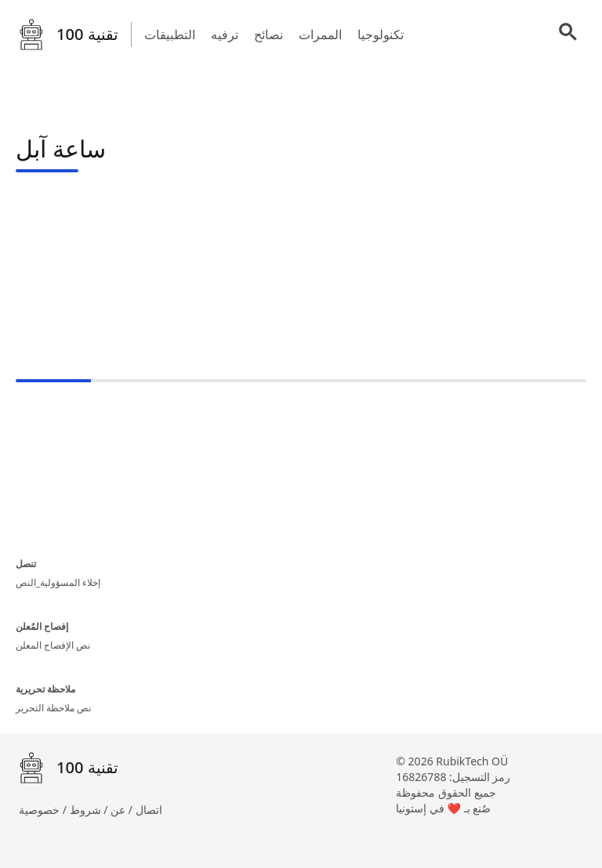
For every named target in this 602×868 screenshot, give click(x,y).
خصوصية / (44, 810)
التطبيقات (170, 34)
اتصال (149, 810)
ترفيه (225, 34)
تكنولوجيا (381, 34)
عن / (123, 810)
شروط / (91, 810)
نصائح (268, 34)
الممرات (320, 34)
